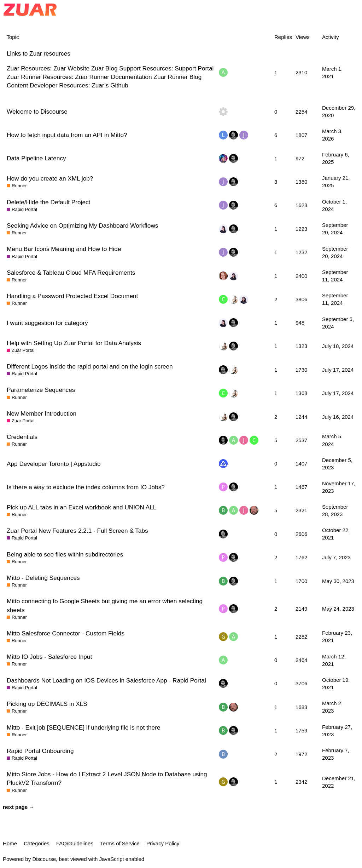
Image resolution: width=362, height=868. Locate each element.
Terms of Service (120, 843)
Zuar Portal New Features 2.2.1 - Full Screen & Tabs (77, 531)
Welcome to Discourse (37, 112)
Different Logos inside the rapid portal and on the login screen (90, 366)
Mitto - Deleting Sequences (43, 578)
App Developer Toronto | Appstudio (54, 464)
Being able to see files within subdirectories (65, 554)
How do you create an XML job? (50, 178)
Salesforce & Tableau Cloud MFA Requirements (71, 273)
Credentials (22, 437)
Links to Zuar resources (39, 53)
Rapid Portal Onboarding (40, 751)
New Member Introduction (42, 413)
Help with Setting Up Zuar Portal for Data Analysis (74, 343)
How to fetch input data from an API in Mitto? (67, 135)
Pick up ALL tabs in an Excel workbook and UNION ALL (81, 507)
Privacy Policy (163, 843)
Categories (37, 843)
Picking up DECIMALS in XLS (47, 704)
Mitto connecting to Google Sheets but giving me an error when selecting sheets (105, 605)
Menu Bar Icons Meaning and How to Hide (64, 249)
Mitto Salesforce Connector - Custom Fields (66, 633)
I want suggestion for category (47, 323)
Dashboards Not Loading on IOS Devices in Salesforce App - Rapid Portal (106, 680)
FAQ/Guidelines (75, 843)
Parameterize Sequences (41, 390)
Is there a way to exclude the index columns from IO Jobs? (86, 487)
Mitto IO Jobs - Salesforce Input (49, 657)
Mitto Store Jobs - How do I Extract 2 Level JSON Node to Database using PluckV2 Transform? (107, 778)
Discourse (44, 859)
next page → (19, 807)
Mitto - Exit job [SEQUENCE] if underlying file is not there (83, 727)
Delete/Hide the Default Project (48, 202)
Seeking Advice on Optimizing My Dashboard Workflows (82, 225)
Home (10, 843)
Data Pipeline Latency (36, 158)
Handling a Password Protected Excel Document (72, 296)
